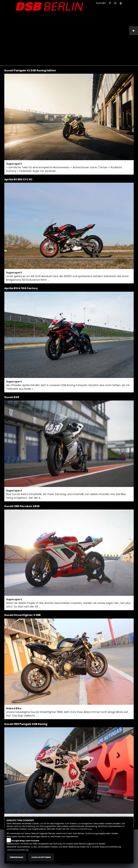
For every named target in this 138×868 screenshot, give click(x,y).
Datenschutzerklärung (81, 829)
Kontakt (101, 3)
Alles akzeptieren (41, 857)
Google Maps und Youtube (25, 841)
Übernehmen (16, 857)
